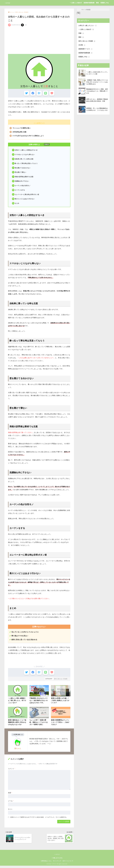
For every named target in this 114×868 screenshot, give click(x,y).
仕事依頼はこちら (46, 863)
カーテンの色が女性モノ (21, 186)
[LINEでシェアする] (46, 93)
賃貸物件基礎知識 (89, 3)
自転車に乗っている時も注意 (23, 159)
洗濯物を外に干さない (21, 182)
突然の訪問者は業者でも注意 (23, 177)
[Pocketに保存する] (52, 93)
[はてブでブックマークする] (39, 93)
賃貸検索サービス (86, 49)
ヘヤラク (9, 3)
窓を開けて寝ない (19, 173)
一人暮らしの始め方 (76, 3)
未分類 (82, 45)
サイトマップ (57, 863)
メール (11, 803)
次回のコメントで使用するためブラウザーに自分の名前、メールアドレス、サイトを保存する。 (39, 819)
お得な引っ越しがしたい (88, 26)
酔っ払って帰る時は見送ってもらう (25, 164)
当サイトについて (68, 863)
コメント (12, 770)
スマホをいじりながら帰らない (23, 155)
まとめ (16, 204)
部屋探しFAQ (105, 3)
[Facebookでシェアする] (33, 93)
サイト (10, 811)
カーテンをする (18, 191)
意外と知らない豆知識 (61, 680)
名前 (10, 795)
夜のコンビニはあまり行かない (23, 200)
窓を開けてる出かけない (21, 168)
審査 (97, 3)
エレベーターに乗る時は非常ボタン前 (26, 196)
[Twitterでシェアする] (26, 93)
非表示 (47, 145)
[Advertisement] (39, 40)
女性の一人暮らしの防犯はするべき (25, 150)
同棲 (81, 34)
